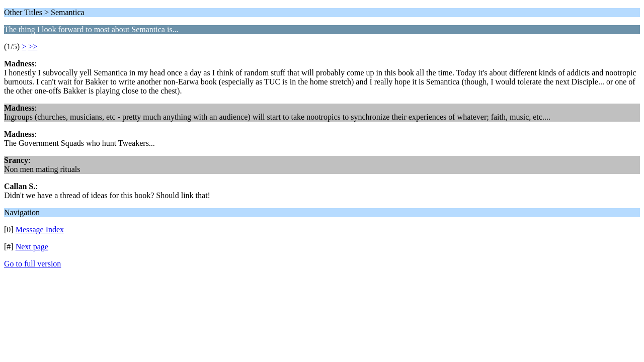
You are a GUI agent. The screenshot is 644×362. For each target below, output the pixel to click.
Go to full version (32, 264)
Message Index (40, 230)
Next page (32, 247)
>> (33, 47)
